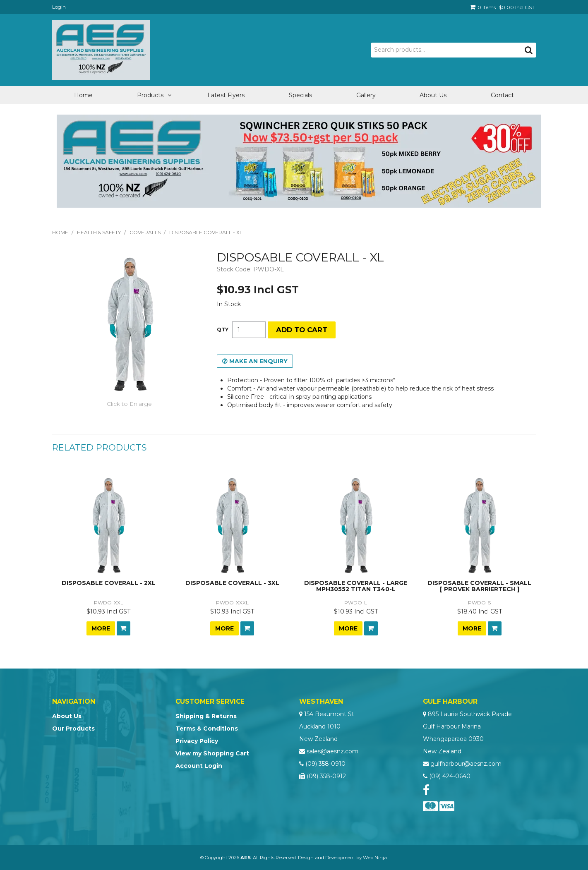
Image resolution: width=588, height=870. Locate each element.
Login (59, 7)
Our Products (73, 729)
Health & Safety (99, 232)
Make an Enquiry (258, 361)
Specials (300, 95)
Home (83, 95)
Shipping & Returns (206, 716)
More (101, 628)
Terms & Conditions (207, 729)
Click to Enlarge (129, 404)
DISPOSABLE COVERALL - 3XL (232, 583)
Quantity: (223, 330)
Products (150, 95)
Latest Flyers (226, 95)
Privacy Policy (197, 741)
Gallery (366, 95)
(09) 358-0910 (325, 764)
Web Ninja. (375, 858)
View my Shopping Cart (212, 753)
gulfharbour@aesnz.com (466, 764)
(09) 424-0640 (450, 776)
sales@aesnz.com (332, 751)
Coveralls (145, 232)
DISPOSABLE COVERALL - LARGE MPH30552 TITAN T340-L (356, 586)
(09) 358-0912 (326, 776)
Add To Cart (124, 628)
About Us (433, 95)
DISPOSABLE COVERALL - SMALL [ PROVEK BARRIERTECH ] (479, 586)
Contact (502, 95)
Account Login (199, 766)
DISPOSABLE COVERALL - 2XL (109, 583)
